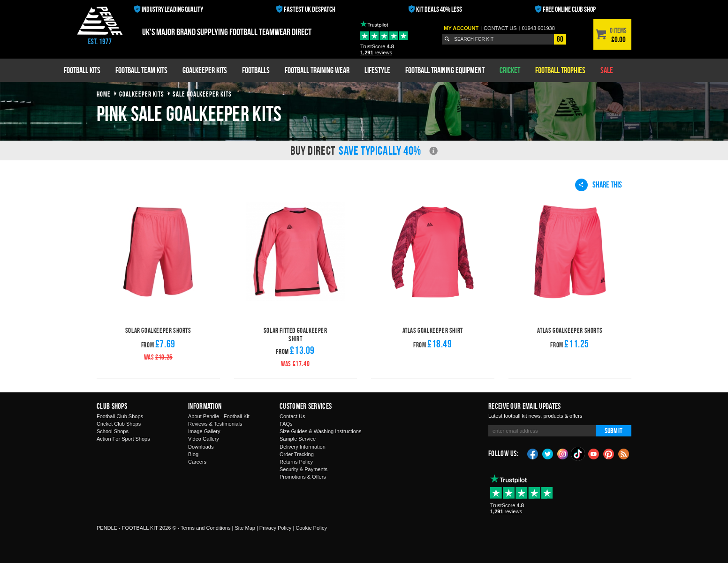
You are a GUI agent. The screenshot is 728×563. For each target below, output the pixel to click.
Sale (607, 70)
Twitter (548, 453)
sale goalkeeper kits (202, 94)
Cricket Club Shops (119, 424)
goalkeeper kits (142, 94)
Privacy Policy (275, 528)
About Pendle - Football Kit (219, 416)
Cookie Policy (311, 528)
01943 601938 (538, 28)
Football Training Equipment (445, 70)
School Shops (113, 431)
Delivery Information (303, 447)
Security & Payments (303, 469)
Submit (614, 431)
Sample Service (298, 439)
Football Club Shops (120, 416)
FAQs (286, 424)
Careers (197, 462)
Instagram (563, 453)
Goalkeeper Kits (205, 70)
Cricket (510, 70)
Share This (599, 185)
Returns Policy (296, 462)
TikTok (578, 454)
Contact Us (292, 416)
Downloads (201, 447)
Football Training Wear (317, 70)
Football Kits (82, 70)
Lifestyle (377, 70)
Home (104, 94)
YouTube (594, 453)
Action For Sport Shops (123, 439)
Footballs (256, 70)
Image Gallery (204, 431)
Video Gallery (204, 439)
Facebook (533, 453)
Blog (193, 454)
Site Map (245, 528)
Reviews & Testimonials (215, 424)
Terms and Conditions (205, 528)
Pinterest (609, 453)
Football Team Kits (141, 70)
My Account (461, 28)
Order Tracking (297, 454)
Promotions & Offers (303, 477)
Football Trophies (560, 70)
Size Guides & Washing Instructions (320, 431)
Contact (500, 28)
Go (560, 39)
